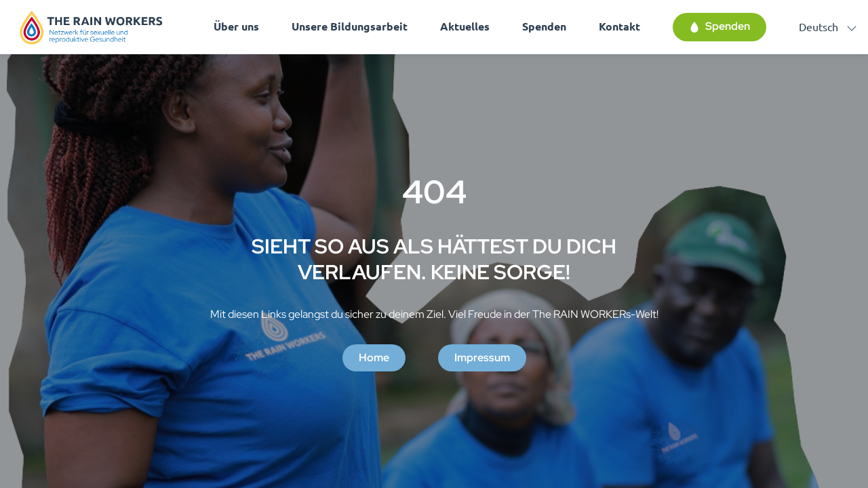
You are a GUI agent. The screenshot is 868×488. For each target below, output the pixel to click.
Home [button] (374, 358)
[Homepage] (91, 27)
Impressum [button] (482, 358)
